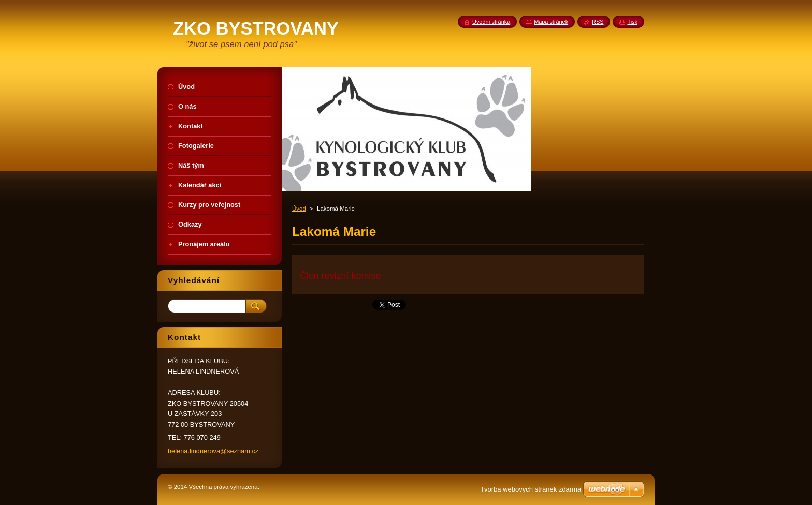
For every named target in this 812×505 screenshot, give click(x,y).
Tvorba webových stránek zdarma (531, 489)
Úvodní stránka (491, 22)
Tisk (632, 22)
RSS (598, 22)
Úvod (299, 209)
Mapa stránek (551, 22)
